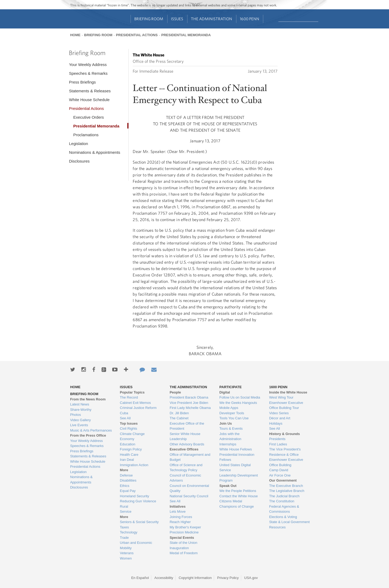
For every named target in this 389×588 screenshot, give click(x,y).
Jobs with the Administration (230, 436)
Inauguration (179, 548)
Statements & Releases (90, 91)
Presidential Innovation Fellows (237, 457)
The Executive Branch (286, 486)
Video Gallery (81, 420)
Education (128, 444)
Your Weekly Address (88, 65)
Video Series (279, 413)
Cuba (124, 413)
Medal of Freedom (184, 553)
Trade (124, 538)
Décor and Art (280, 418)
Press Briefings (82, 82)
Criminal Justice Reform (138, 408)
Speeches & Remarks (88, 73)
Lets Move (178, 512)
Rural (124, 506)
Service (126, 512)
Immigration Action (134, 465)
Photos (76, 415)
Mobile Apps (229, 408)
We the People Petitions (238, 491)
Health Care (129, 455)
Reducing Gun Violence (138, 501)
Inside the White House (288, 392)
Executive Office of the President (187, 426)
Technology (129, 532)
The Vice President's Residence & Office (285, 452)
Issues (177, 19)
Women (126, 558)
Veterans (127, 553)
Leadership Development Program (239, 478)
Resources (277, 527)
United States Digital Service (235, 468)
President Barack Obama (189, 397)
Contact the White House (239, 496)
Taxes (124, 527)
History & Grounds (285, 434)
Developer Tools (232, 413)
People (175, 392)
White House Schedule (89, 100)
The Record (129, 397)
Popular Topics (132, 392)
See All (125, 418)
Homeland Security (135, 496)
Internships (228, 444)
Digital (225, 392)
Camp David (279, 470)
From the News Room (88, 399)
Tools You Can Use (234, 418)
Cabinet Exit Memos (135, 403)
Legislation (78, 144)
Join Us (226, 423)
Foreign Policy (131, 449)
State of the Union (183, 543)
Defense (126, 475)
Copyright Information (195, 578)
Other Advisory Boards (187, 444)
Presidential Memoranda (186, 35)
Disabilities (128, 480)
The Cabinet (179, 418)
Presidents (277, 439)
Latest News (80, 404)
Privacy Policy (228, 578)
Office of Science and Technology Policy (186, 468)
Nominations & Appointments (95, 152)
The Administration (212, 19)
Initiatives (178, 506)
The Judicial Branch (284, 496)
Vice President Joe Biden (189, 403)
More (124, 470)
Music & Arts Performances (91, 430)
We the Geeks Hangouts (238, 403)
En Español (140, 578)
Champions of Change (237, 506)
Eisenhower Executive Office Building (286, 462)
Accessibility (164, 578)
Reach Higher (180, 522)
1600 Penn (250, 19)
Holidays (276, 423)
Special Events (182, 538)
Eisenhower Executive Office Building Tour (286, 405)
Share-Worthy (81, 410)
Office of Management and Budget (190, 457)
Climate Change (132, 434)
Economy (127, 439)
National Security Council (189, 496)
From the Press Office (88, 435)
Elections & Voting (283, 517)
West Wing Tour (281, 397)
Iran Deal (127, 460)
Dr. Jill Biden (179, 413)
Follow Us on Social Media (240, 397)
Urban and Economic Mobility (136, 545)
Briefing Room (149, 19)
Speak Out (228, 486)
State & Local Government (289, 522)
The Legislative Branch (287, 491)
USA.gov (251, 578)
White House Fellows (236, 449)
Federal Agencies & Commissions (284, 509)
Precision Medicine (184, 532)
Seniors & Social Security (139, 522)
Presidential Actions (137, 35)
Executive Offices (184, 449)
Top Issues (129, 423)
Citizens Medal (231, 501)
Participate (231, 387)
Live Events (79, 425)
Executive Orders (88, 117)
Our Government (283, 480)
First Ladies (278, 444)
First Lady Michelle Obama (190, 408)
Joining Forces (181, 517)
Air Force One (280, 475)
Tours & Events (231, 428)
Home (75, 35)
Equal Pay (128, 491)
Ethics (125, 486)
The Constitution (282, 501)
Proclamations (86, 135)
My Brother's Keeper (185, 527)
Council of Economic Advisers (185, 478)
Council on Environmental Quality (189, 488)
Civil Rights (129, 428)
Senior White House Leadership (185, 436)
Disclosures (79, 161)
